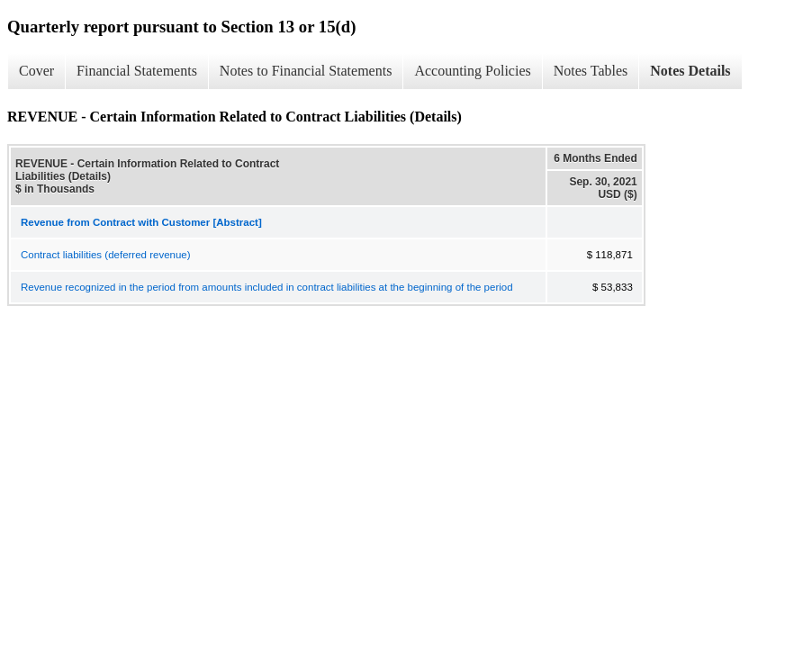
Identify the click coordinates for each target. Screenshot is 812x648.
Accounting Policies (472, 71)
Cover (36, 71)
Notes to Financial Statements (306, 71)
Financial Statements (137, 71)
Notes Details (690, 71)
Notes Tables (591, 71)
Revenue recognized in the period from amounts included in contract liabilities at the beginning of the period (267, 287)
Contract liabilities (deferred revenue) (106, 255)
